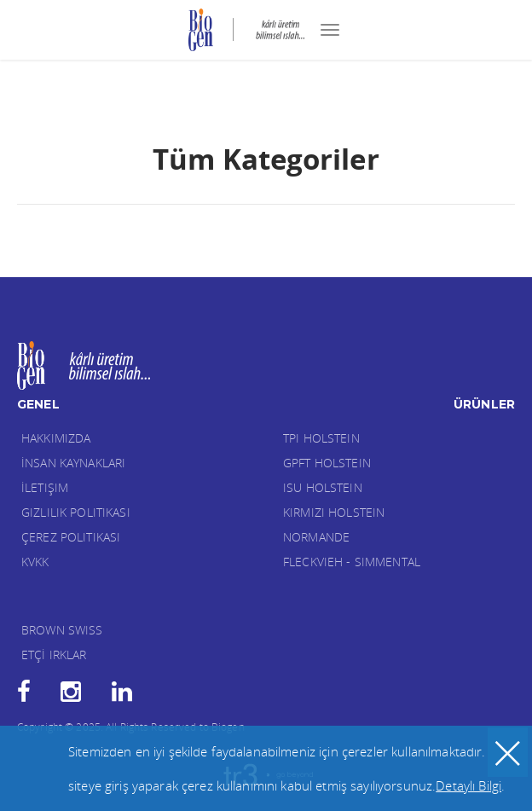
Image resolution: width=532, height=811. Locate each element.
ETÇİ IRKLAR (54, 655)
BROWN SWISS (62, 630)
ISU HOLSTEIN (323, 487)
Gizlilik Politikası (76, 512)
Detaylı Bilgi (468, 785)
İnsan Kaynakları (73, 463)
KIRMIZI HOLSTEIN (334, 512)
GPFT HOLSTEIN (327, 463)
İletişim (45, 487)
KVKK (35, 562)
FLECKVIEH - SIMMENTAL (352, 562)
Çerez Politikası (71, 537)
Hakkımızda (56, 438)
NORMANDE (316, 537)
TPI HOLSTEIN (321, 438)
